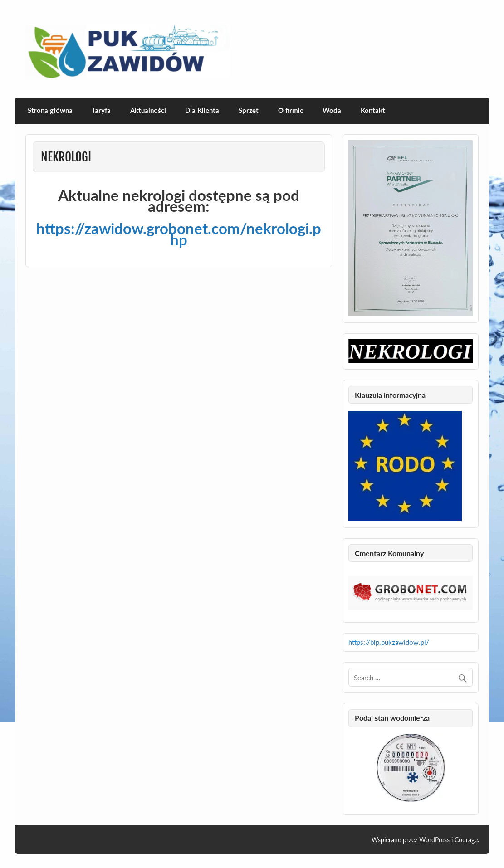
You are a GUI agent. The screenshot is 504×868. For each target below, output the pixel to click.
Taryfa (101, 110)
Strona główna (50, 110)
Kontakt (373, 110)
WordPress (434, 840)
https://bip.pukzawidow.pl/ (389, 642)
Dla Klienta (202, 110)
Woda (332, 110)
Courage (466, 840)
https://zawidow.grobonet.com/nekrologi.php (179, 234)
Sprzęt (249, 110)
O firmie (291, 110)
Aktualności (148, 110)
